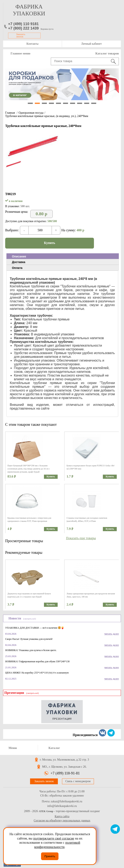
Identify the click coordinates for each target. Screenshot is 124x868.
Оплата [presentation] (17, 268)
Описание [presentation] (19, 256)
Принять (50, 856)
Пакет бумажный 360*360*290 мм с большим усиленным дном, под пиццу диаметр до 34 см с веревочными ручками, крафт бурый (29, 469)
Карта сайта (62, 816)
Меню (13, 748)
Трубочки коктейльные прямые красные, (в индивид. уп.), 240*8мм (47, 116)
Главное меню (20, 53)
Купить (50, 243)
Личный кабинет (91, 44)
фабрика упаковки (29, 10)
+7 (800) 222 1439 (23, 28)
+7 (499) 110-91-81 (65, 773)
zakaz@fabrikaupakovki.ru (67, 802)
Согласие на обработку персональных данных (62, 821)
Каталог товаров (107, 53)
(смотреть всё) (30, 619)
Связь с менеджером (78, 781)
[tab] (63, 256)
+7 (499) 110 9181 (23, 24)
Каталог (54, 748)
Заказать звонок (21, 36)
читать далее (112, 634)
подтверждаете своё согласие (54, 838)
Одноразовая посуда (31, 113)
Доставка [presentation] (18, 262)
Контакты (33, 44)
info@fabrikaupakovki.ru (62, 806)
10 (94, 103)
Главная (10, 113)
